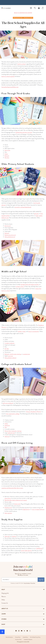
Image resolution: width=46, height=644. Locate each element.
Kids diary (7, 158)
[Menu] (43, 8)
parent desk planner (26, 550)
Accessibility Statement (28, 639)
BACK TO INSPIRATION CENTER (23, 13)
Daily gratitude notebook (10, 358)
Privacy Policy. (33, 583)
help (3, 590)
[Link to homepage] (6, 8)
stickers (20, 331)
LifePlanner (39, 548)
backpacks (14, 431)
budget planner (26, 509)
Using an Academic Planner (34, 412)
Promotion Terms (18, 639)
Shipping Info (5, 593)
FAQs (3, 600)
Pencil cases (7, 150)
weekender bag (11, 433)
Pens (6, 427)
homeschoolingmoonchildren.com (10, 87)
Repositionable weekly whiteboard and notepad (16, 500)
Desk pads (7, 536)
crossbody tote (26, 354)
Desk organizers (8, 513)
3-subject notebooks (9, 343)
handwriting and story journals (24, 132)
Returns (4, 596)
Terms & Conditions (27, 583)
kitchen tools (17, 504)
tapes (24, 331)
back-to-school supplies (8, 76)
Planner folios (8, 431)
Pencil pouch (8, 226)
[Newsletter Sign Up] (20, 580)
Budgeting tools (8, 508)
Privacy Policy (18, 637)
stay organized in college (13, 414)
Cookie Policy (25, 637)
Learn (4, 614)
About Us (5, 609)
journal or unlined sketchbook (23, 207)
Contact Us (5, 603)
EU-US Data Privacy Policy (35, 637)
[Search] (35, 8)
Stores (4, 619)
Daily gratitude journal (10, 237)
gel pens (36, 214)
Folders (6, 154)
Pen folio (7, 349)
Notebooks (7, 425)
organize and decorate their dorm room (12, 488)
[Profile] (31, 8)
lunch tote (10, 356)
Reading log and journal (10, 235)
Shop (3, 624)
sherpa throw (8, 498)
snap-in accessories (34, 331)
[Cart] (39, 8)
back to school (22, 64)
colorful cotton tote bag (15, 354)
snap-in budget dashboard (38, 509)
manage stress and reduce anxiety (30, 284)
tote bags (19, 431)
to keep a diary (20, 286)
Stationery (7, 436)
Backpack (7, 156)
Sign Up (41, 580)
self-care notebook (8, 403)
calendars (14, 536)
